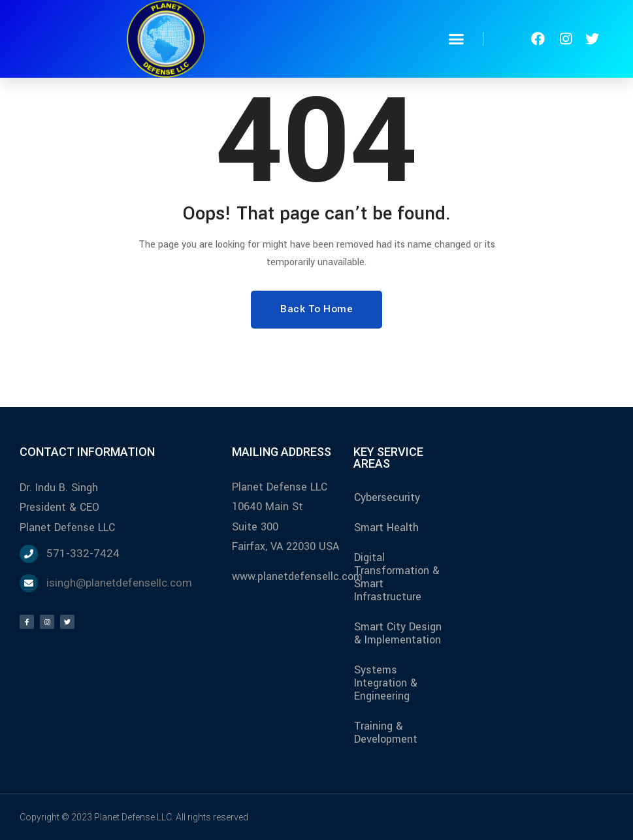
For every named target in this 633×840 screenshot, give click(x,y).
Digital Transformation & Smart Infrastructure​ (397, 577)
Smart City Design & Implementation (398, 633)
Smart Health (386, 527)
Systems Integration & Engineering (386, 683)
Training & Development (386, 733)
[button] (456, 39)
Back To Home (316, 309)
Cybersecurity (387, 497)
